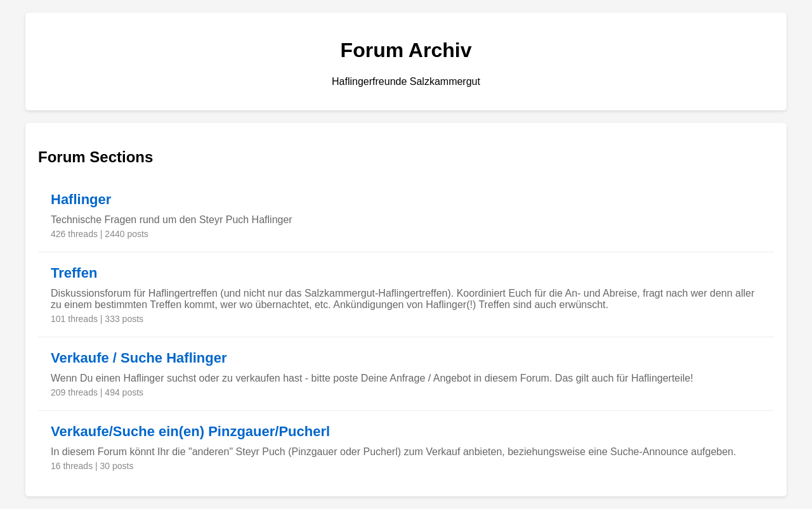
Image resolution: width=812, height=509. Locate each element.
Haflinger (81, 199)
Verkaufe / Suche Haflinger (139, 358)
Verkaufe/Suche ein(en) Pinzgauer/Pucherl (190, 431)
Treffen (74, 273)
